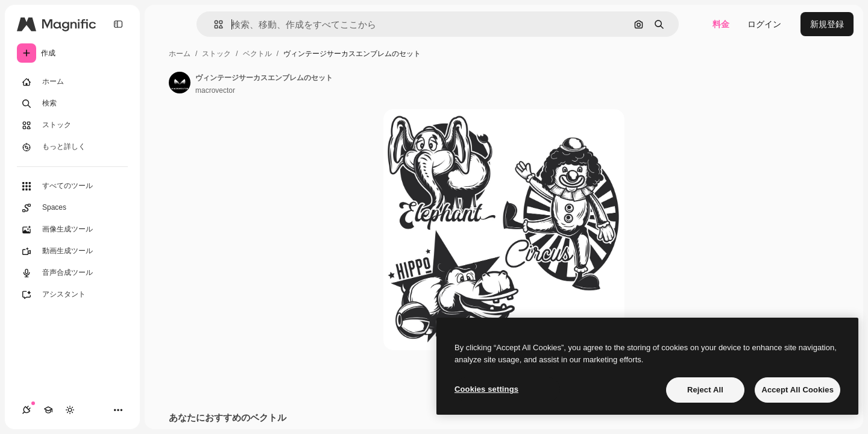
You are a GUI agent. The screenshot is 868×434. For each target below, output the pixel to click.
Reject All (705, 390)
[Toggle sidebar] (118, 24)
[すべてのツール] (72, 186)
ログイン (764, 24)
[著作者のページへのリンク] (180, 83)
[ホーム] (72, 82)
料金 (721, 24)
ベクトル (257, 54)
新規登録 (827, 24)
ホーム (180, 54)
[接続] (27, 410)
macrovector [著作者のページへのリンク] (215, 90)
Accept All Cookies (797, 390)
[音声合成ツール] (72, 273)
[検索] (72, 104)
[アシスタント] (72, 295)
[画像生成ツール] (72, 230)
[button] (214, 24)
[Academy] (48, 410)
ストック (216, 54)
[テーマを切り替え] (70, 410)
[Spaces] (72, 208)
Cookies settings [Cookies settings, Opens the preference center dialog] (486, 389)
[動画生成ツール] (72, 251)
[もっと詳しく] (72, 147)
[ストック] (72, 125)
